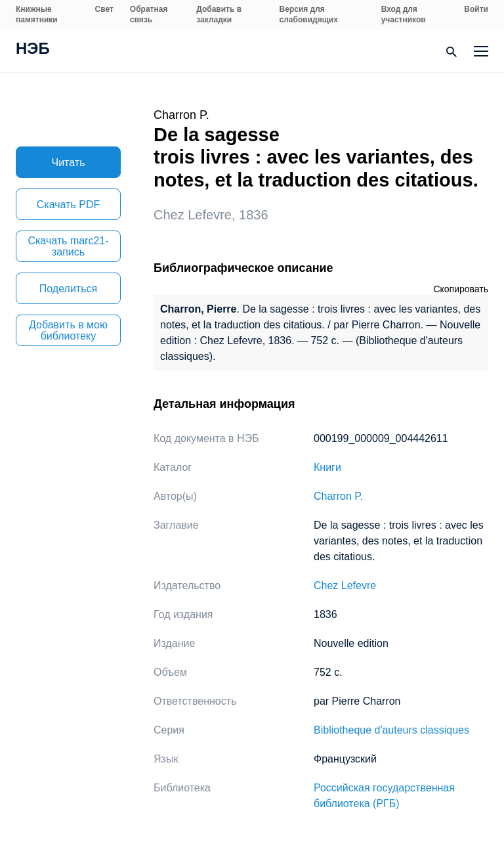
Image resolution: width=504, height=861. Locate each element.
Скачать (68, 205)
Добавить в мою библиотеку (68, 330)
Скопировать (461, 289)
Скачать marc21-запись (68, 246)
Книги (327, 467)
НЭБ (33, 50)
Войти (476, 9)
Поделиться (68, 289)
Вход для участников (404, 14)
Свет (104, 9)
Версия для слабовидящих (309, 14)
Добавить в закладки (219, 14)
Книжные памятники (37, 14)
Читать (69, 163)
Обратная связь (149, 14)
